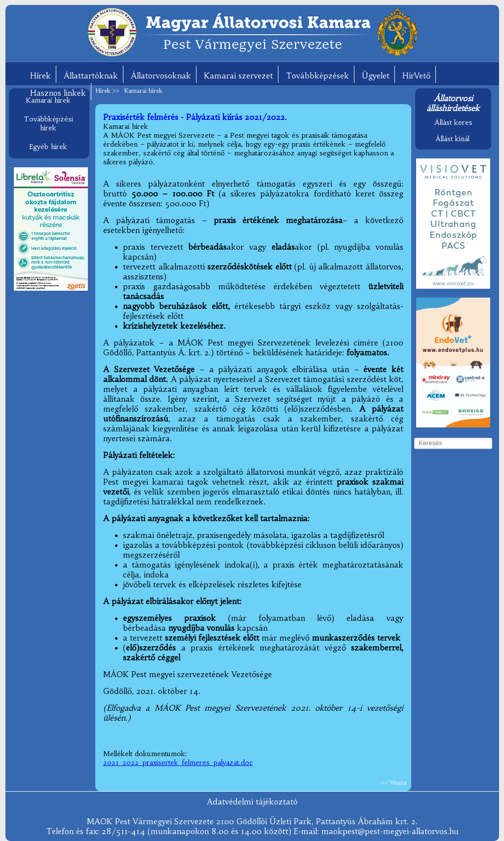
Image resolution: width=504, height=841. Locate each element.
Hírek (40, 76)
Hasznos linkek (58, 93)
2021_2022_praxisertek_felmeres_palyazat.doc (178, 763)
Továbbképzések (317, 76)
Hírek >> (108, 91)
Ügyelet (376, 76)
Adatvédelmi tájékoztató (252, 802)
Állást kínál (452, 139)
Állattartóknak (91, 76)
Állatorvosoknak (161, 76)
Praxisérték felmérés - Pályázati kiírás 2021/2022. (195, 117)
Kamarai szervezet (238, 76)
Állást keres (453, 122)
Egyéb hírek (48, 147)
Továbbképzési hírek (48, 123)
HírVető (416, 76)
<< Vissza (394, 783)
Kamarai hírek (48, 100)
